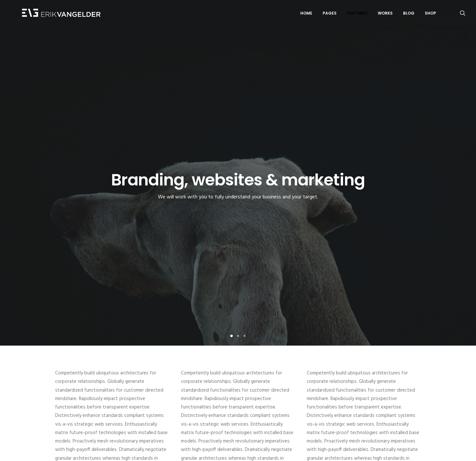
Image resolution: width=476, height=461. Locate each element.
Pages (330, 14)
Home (306, 14)
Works (385, 14)
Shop (430, 14)
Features (357, 14)
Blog (409, 14)
